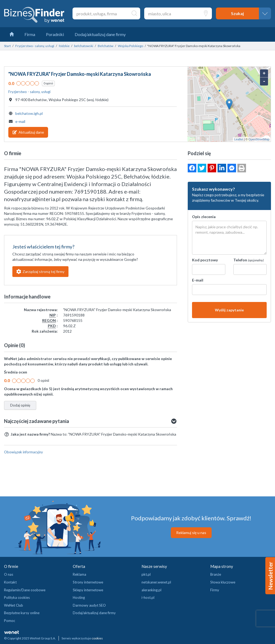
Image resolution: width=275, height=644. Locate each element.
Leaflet (239, 139)
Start (7, 46)
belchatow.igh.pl (29, 113)
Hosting (79, 597)
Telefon (249, 260)
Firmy (215, 590)
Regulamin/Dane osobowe (25, 590)
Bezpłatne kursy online (22, 613)
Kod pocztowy (205, 260)
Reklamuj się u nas (191, 533)
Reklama (79, 574)
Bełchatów (106, 46)
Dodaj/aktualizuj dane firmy (94, 613)
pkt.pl (146, 574)
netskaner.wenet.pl (156, 582)
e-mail (20, 121)
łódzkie (64, 46)
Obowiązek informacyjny (23, 452)
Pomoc (10, 621)
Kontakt (10, 582)
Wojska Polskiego (131, 46)
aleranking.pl (151, 590)
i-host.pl (148, 597)
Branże (216, 574)
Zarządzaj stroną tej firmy (40, 271)
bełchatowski (84, 46)
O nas (9, 574)
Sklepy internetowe (88, 590)
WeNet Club (14, 605)
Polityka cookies (17, 597)
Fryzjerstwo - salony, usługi (35, 46)
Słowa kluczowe (223, 582)
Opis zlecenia (204, 217)
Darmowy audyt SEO (89, 605)
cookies (97, 638)
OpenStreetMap (259, 139)
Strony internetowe (88, 582)
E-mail (198, 280)
